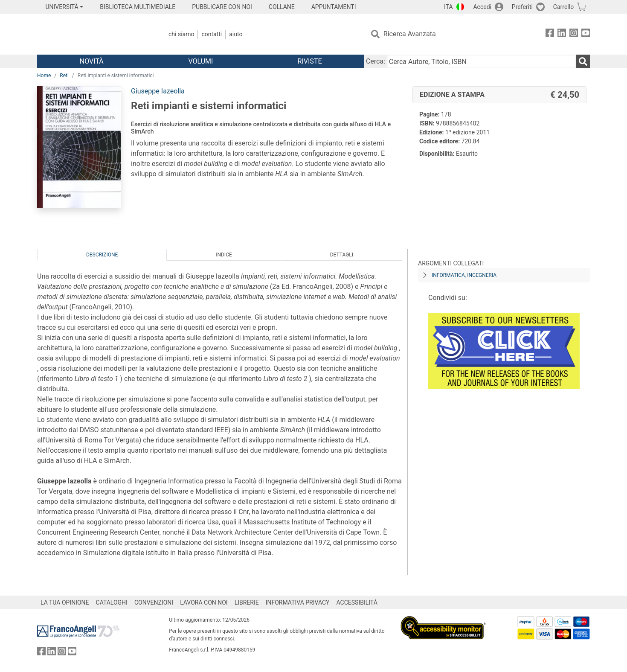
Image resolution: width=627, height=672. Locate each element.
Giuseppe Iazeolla (158, 91)
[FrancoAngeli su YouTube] (586, 34)
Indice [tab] (224, 255)
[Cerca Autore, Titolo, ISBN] (482, 61)
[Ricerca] (583, 61)
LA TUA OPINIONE (65, 602)
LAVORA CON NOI (204, 602)
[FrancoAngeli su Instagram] (574, 34)
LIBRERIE (247, 602)
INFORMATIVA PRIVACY (298, 602)
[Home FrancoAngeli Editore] (94, 34)
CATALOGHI (112, 602)
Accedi (482, 7)
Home (44, 76)
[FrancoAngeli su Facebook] (550, 34)
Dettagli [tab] (342, 255)
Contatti (212, 34)
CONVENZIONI (154, 602)
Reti (64, 76)
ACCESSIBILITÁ (357, 602)
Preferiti (522, 7)
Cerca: (376, 61)
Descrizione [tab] (102, 255)
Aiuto (236, 34)
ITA (448, 7)
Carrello (563, 7)
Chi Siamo (181, 34)
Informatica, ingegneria (464, 275)
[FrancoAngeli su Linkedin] (562, 34)
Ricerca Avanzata (410, 34)
